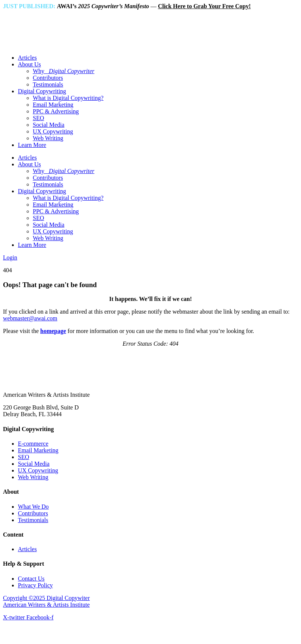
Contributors (48, 78)
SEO (38, 118)
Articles (27, 58)
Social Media (49, 125)
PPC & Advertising (56, 111)
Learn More (32, 145)
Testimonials (48, 84)
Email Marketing (53, 105)
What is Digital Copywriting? (68, 98)
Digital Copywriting (42, 91)
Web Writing (48, 138)
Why (64, 71)
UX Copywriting (53, 131)
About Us (29, 64)
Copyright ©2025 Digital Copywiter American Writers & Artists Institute (46, 601)
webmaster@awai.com (30, 318)
